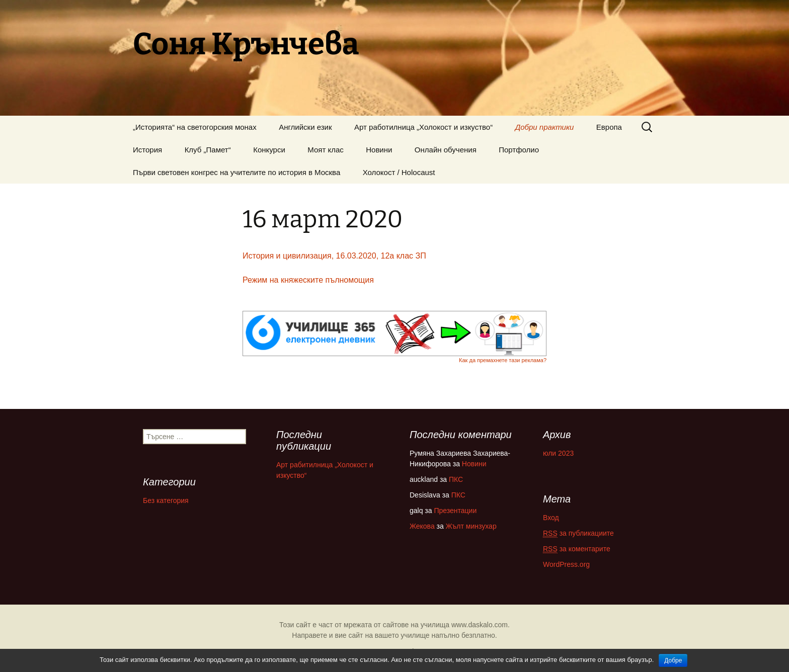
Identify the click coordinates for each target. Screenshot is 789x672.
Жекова (422, 526)
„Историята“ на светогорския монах (195, 127)
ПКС (456, 479)
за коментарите (577, 549)
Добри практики (545, 127)
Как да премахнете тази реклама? (503, 360)
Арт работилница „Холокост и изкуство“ (423, 127)
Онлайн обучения (446, 150)
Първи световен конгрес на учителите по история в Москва (236, 172)
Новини (379, 150)
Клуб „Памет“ (208, 150)
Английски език (305, 127)
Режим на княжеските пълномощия (308, 280)
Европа (609, 127)
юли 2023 (558, 453)
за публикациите (578, 533)
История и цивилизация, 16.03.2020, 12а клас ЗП (334, 256)
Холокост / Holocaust (399, 172)
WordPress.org (566, 564)
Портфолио (519, 150)
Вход (551, 518)
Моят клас (326, 150)
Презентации (455, 511)
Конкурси (269, 150)
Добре (673, 660)
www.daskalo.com (480, 625)
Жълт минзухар (471, 526)
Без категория (166, 500)
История (147, 150)
